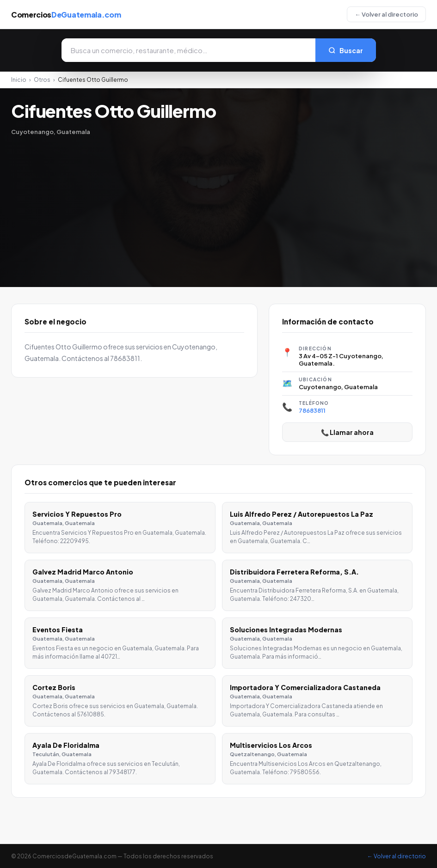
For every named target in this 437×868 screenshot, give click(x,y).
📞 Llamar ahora (347, 432)
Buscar (346, 50)
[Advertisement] (218, 205)
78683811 (312, 410)
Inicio (19, 80)
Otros (42, 80)
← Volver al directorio (386, 14)
